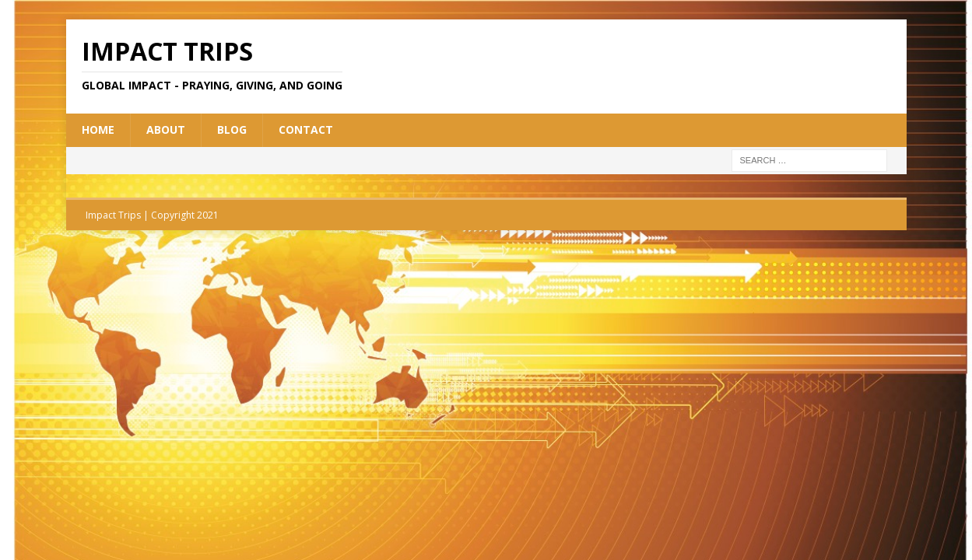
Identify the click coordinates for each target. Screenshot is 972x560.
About (166, 129)
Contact (306, 129)
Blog (232, 129)
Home (98, 129)
